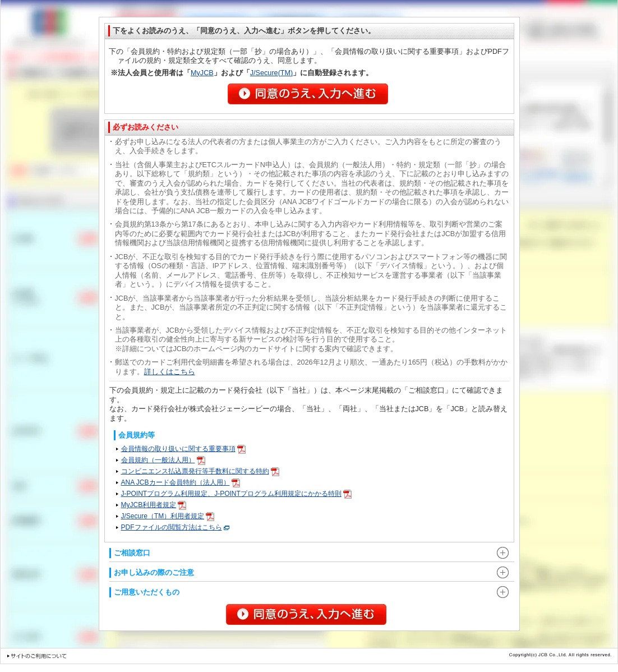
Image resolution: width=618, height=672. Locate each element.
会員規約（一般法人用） (163, 460)
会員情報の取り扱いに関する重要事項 (183, 449)
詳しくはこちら (170, 372)
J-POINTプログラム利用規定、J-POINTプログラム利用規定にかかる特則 (236, 494)
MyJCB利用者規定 (154, 505)
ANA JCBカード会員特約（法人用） (181, 482)
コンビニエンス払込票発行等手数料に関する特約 (200, 471)
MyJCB (202, 73)
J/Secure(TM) (272, 73)
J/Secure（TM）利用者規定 (168, 516)
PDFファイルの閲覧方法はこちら (175, 527)
